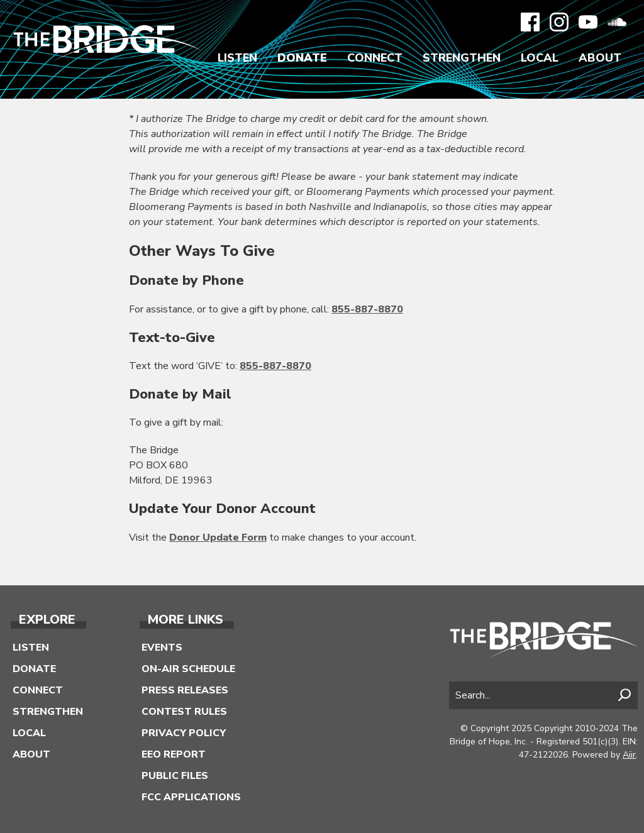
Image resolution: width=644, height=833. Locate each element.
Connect (375, 58)
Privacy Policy (184, 733)
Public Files (175, 776)
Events (162, 648)
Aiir (629, 755)
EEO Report (174, 754)
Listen (237, 58)
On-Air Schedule (188, 669)
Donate (302, 58)
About (600, 58)
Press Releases (185, 690)
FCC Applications (191, 797)
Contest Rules (184, 712)
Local (540, 58)
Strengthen (462, 58)
